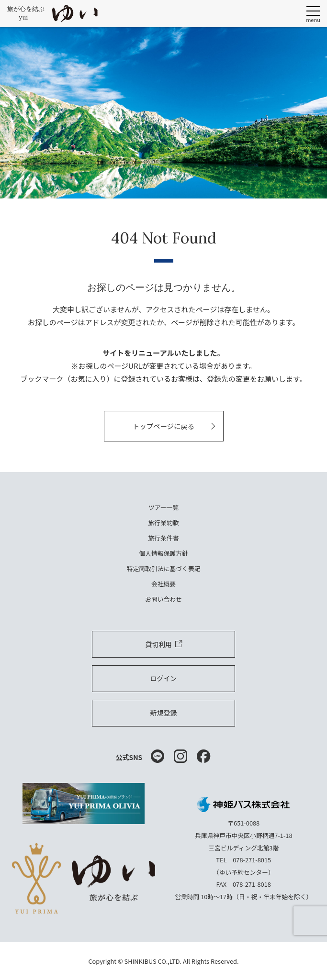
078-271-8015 (252, 860)
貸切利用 (163, 644)
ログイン (164, 678)
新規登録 (164, 713)
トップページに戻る (163, 426)
